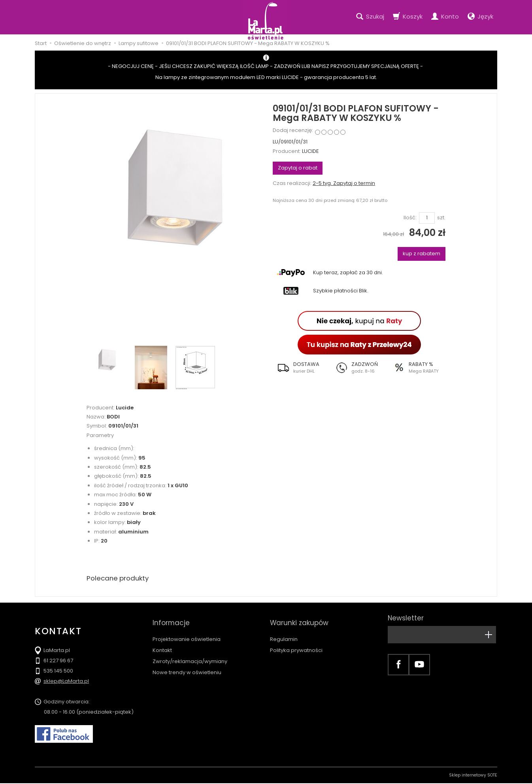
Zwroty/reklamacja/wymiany (190, 654)
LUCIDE (310, 151)
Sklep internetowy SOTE (473, 776)
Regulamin (284, 632)
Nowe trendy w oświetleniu (187, 665)
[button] (302, 367)
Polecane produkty (120, 579)
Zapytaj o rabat (298, 168)
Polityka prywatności (296, 643)
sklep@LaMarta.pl (66, 682)
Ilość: (410, 218)
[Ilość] (427, 218)
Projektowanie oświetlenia (187, 632)
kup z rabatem (422, 253)
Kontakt (162, 643)
